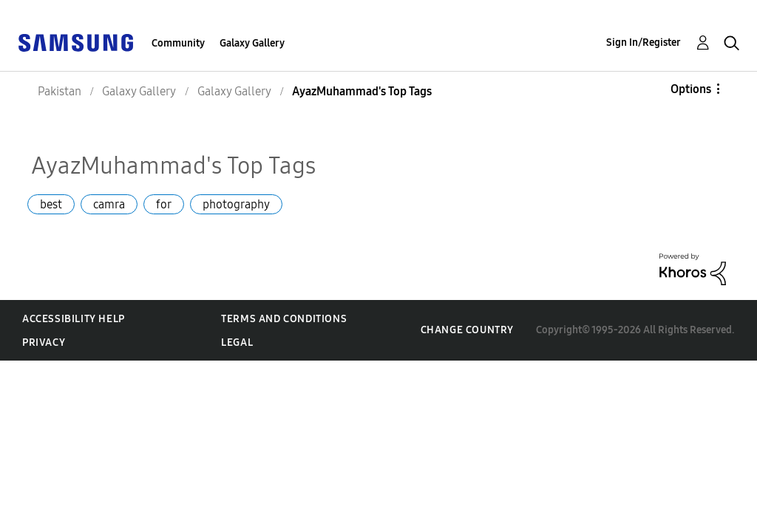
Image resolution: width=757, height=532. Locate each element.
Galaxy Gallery (252, 43)
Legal (237, 342)
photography (236, 204)
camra (109, 204)
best (51, 204)
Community (178, 43)
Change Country (467, 330)
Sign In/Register (644, 42)
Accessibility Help (74, 319)
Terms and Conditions (284, 319)
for (164, 204)
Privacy (44, 342)
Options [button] (691, 89)
